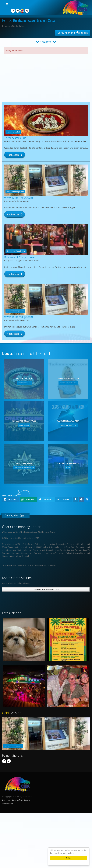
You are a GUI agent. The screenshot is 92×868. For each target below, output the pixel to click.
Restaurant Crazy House (19, 259)
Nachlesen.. (15, 155)
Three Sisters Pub (15, 138)
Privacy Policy (8, 803)
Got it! (69, 858)
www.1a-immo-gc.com (19, 200)
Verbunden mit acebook (73, 33)
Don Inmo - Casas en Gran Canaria (16, 800)
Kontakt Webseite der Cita (46, 589)
